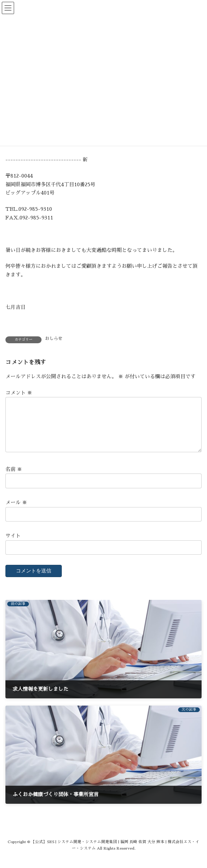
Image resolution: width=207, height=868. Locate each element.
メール (16, 511)
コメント (19, 393)
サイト (13, 544)
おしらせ (54, 339)
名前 (14, 478)
